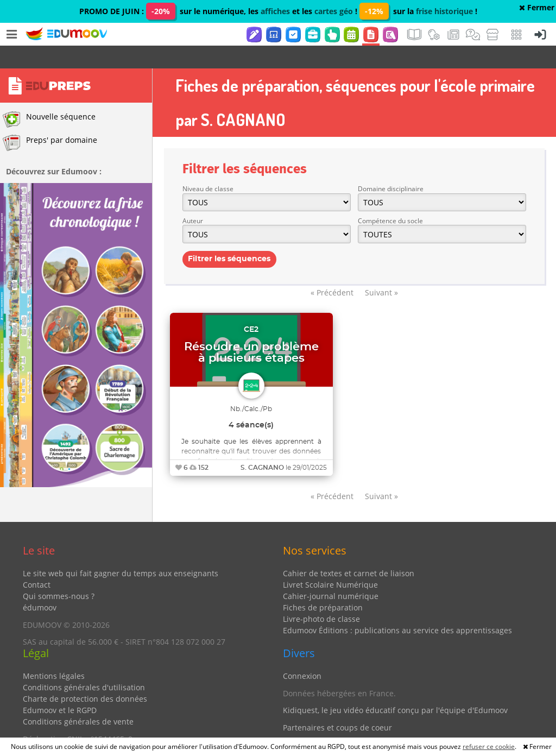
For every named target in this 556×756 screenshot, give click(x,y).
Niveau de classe (208, 166)
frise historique (444, 11)
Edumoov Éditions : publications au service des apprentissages (397, 607)
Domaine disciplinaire (391, 166)
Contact (37, 562)
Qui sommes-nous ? (59, 573)
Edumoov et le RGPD (60, 687)
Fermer (537, 7)
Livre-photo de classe (321, 596)
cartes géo (334, 11)
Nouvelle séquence (49, 97)
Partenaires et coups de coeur (337, 705)
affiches (275, 11)
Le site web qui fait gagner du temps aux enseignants (121, 550)
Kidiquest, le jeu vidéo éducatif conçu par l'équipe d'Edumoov (395, 687)
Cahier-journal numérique (331, 573)
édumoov (40, 585)
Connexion (302, 653)
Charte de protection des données (85, 676)
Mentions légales (54, 653)
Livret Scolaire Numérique (330, 562)
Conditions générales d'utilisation (84, 664)
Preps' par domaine (50, 120)
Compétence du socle (390, 198)
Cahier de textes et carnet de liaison (349, 550)
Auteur (193, 198)
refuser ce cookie (489, 746)
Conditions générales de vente (78, 699)
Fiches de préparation (323, 585)
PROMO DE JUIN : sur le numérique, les (170, 11)
